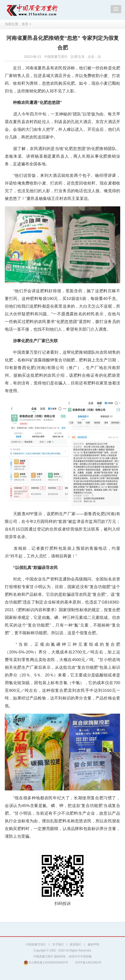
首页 (25, 24)
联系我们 (76, 944)
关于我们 (58, 944)
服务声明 (93, 944)
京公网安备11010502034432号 (46, 963)
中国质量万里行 (36, 944)
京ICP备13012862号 (88, 962)
